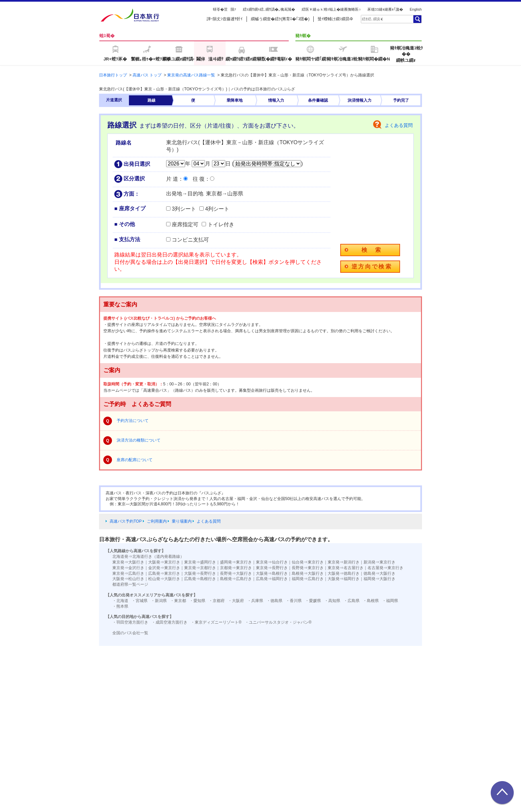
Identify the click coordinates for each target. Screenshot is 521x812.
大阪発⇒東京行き (164, 562)
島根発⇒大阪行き (308, 573)
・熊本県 (120, 606)
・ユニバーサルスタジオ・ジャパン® (278, 622)
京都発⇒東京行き (236, 568)
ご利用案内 (157, 521)
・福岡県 (390, 601)
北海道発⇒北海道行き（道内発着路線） (148, 557)
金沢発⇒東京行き (164, 568)
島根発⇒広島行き (236, 579)
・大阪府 (236, 601)
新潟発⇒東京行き (379, 562)
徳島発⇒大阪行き (379, 573)
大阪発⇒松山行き (128, 579)
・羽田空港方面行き (130, 622)
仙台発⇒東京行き (308, 562)
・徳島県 (274, 601)
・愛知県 (197, 601)
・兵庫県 (255, 601)
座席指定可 (185, 224)
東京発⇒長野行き (272, 568)
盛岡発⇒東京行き (236, 562)
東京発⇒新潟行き (344, 562)
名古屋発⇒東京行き (385, 568)
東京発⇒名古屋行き (346, 568)
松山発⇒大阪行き (164, 579)
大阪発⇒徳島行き (344, 573)
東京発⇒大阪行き (128, 562)
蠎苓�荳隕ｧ (225, 9)
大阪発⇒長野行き (200, 573)
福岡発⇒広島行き (308, 579)
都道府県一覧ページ (130, 584)
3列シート (184, 209)
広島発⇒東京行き (164, 573)
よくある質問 (399, 125)
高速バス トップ (147, 75)
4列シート (217, 209)
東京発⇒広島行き (128, 573)
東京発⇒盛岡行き (200, 562)
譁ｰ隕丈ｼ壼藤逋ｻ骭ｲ (225, 19)
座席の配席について (135, 460)
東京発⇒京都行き (200, 568)
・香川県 (294, 601)
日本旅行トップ (113, 75)
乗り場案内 (182, 521)
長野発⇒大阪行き (236, 573)
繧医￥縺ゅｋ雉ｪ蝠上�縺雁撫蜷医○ (331, 9)
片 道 (172, 179)
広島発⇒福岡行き (272, 579)
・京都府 (217, 601)
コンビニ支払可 (190, 240)
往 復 (199, 179)
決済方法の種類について (139, 440)
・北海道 (120, 601)
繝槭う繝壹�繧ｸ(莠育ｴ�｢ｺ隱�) (280, 19)
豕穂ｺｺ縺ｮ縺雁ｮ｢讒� (385, 9)
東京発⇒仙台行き (272, 562)
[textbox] (372, 19)
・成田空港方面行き (169, 622)
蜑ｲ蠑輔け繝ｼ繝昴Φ (335, 19)
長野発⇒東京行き (308, 568)
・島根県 (371, 601)
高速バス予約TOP (126, 521)
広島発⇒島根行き (200, 579)
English (416, 9)
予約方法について (133, 421)
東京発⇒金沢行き (128, 568)
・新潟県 (159, 601)
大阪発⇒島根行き (272, 573)
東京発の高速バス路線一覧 (191, 75)
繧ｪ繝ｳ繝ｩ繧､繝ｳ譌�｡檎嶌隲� (269, 9)
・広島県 (352, 601)
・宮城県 (140, 601)
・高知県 (332, 601)
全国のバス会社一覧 (130, 633)
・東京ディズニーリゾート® (216, 622)
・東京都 (178, 601)
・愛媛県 (313, 601)
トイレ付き (221, 224)
